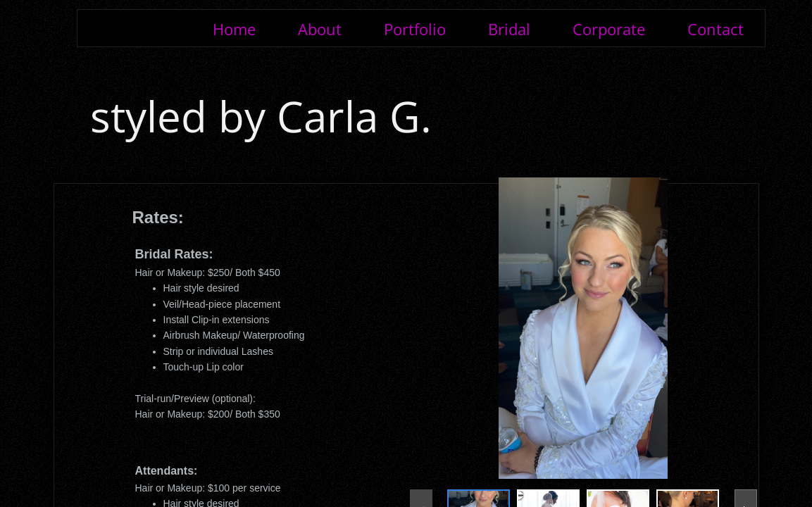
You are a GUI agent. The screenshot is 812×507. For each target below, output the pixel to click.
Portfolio (415, 29)
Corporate (609, 29)
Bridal (509, 29)
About (320, 29)
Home (234, 29)
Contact (716, 29)
